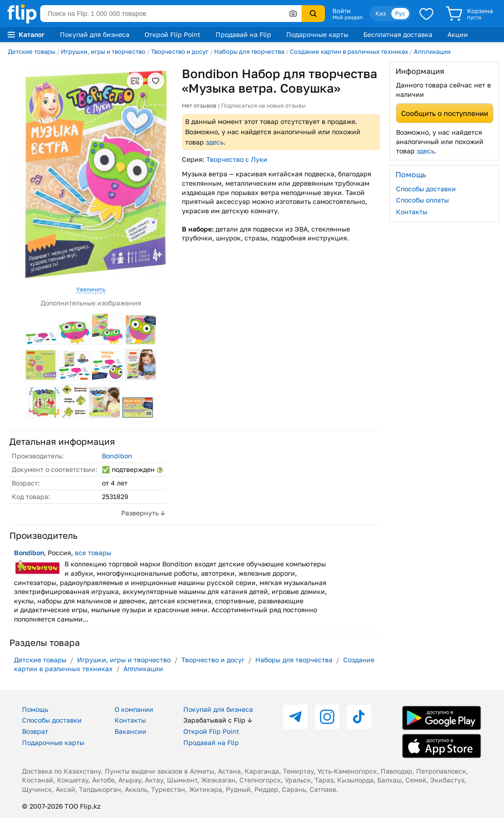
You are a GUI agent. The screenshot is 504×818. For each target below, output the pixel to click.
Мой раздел (347, 17)
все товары (93, 553)
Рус (400, 13)
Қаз (381, 13)
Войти (342, 11)
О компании (134, 709)
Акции (458, 34)
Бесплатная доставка (398, 34)
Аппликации (432, 51)
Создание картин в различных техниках (349, 51)
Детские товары (32, 51)
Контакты (412, 212)
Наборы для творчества (249, 51)
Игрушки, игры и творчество (103, 51)
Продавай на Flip (243, 34)
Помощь (35, 709)
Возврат (35, 731)
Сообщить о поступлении (445, 113)
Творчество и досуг (180, 51)
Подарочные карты (317, 34)
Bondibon (117, 456)
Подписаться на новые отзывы (263, 105)
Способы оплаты (422, 200)
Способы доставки (426, 189)
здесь (215, 142)
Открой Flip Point (173, 34)
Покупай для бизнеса (95, 34)
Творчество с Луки (237, 159)
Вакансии (130, 731)
